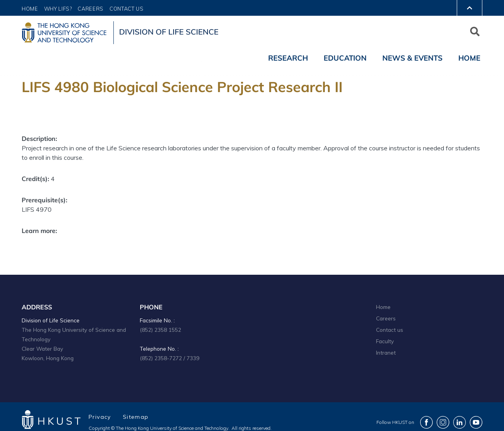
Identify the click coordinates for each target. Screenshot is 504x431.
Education (345, 58)
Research (288, 58)
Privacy (100, 417)
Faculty (385, 341)
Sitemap (136, 417)
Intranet (386, 352)
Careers (91, 9)
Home (30, 9)
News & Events (412, 58)
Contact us (390, 330)
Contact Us (127, 9)
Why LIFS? (58, 9)
